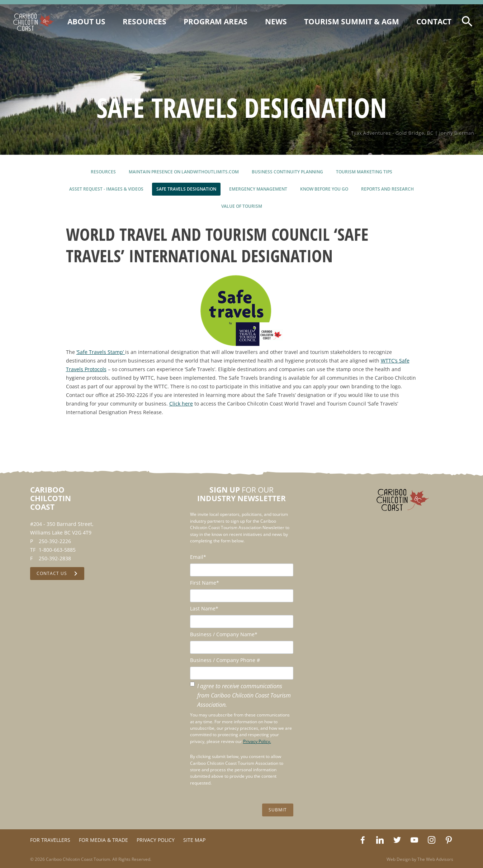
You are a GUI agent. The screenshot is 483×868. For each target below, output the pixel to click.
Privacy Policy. (257, 741)
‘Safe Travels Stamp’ (101, 352)
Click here (181, 404)
